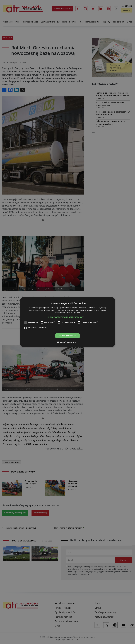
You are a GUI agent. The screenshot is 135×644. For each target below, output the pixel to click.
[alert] (67, 322)
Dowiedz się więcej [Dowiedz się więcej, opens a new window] (73, 313)
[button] (67, 317)
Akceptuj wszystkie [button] (67, 336)
